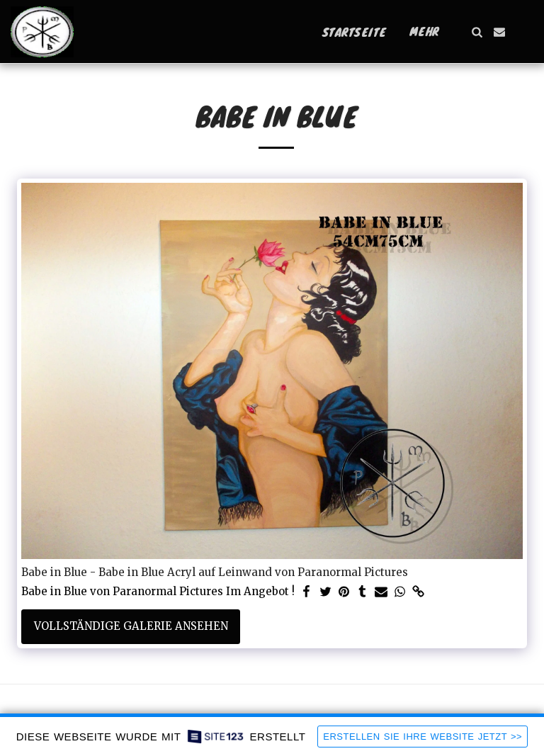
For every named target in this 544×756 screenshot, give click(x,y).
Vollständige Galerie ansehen (131, 626)
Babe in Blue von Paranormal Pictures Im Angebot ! (158, 592)
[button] (477, 32)
